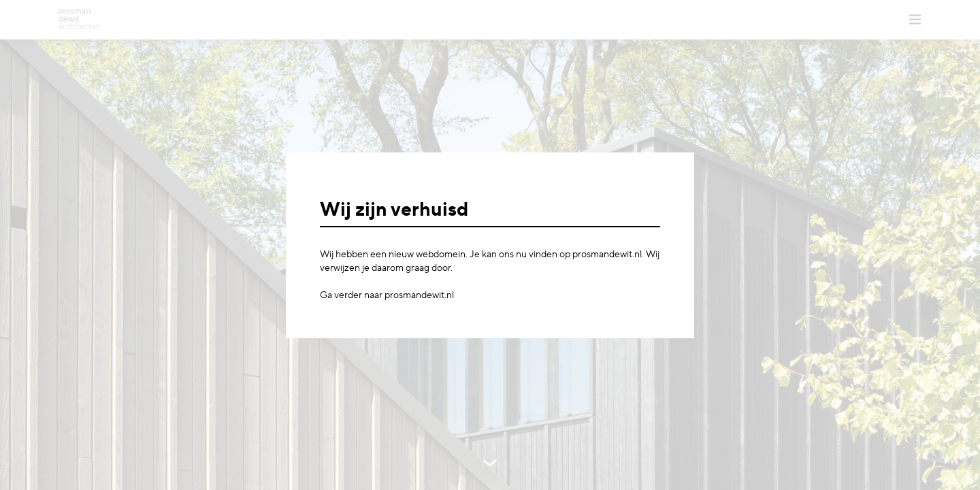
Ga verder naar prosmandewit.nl (387, 295)
